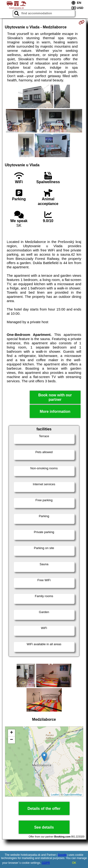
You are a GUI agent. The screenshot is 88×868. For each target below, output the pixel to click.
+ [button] (11, 733)
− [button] (11, 740)
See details (44, 827)
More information (55, 411)
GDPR (46, 863)
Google (62, 855)
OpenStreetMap (73, 795)
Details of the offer (44, 809)
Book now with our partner (55, 397)
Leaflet (55, 795)
